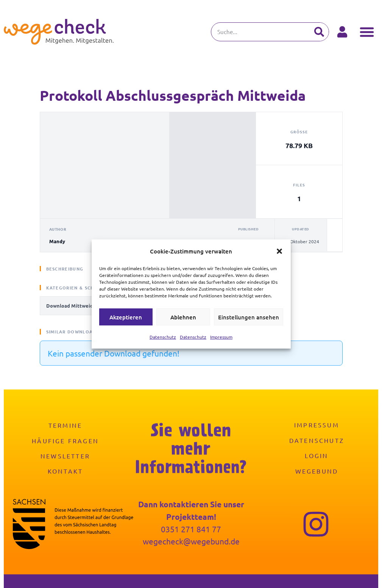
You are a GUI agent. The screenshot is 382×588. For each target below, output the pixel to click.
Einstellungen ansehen (249, 317)
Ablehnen (183, 317)
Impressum (221, 337)
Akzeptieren (126, 317)
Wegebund (317, 471)
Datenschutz (163, 337)
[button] (279, 251)
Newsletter (65, 455)
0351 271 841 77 (191, 529)
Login (317, 455)
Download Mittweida (71, 306)
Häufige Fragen (65, 440)
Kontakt (65, 471)
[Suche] (319, 32)
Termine (65, 425)
